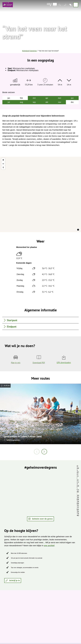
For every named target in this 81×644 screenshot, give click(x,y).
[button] (41, 519)
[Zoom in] (3, 160)
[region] (40, 194)
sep (34, 102)
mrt (34, 98)
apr (47, 98)
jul (9, 102)
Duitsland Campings (30, 51)
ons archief (49, 546)
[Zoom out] (3, 164)
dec (72, 102)
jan (9, 98)
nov (60, 102)
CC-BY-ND (80, 422)
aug (21, 102)
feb (21, 98)
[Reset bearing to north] (3, 168)
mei (60, 98)
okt (47, 102)
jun (72, 98)
